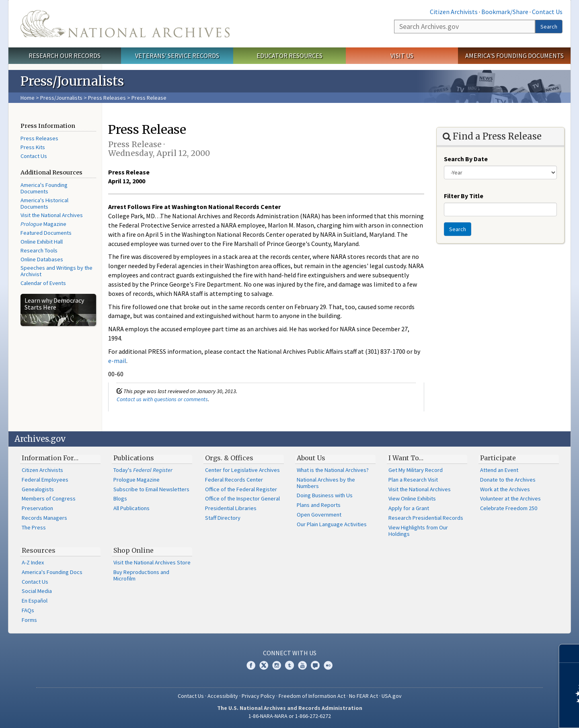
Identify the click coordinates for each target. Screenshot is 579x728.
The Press (34, 527)
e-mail (117, 361)
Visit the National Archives (52, 215)
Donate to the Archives (508, 480)
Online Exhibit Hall (42, 242)
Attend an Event (499, 470)
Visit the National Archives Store (152, 562)
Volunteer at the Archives (510, 498)
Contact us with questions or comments (162, 399)
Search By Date (466, 159)
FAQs (28, 610)
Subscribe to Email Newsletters (151, 489)
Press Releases (107, 98)
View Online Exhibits (412, 498)
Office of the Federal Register (241, 489)
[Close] (570, 653)
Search (549, 27)
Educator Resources (289, 55)
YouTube (302, 665)
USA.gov (392, 696)
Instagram (277, 665)
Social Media (37, 591)
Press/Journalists (61, 98)
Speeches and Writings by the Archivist (56, 271)
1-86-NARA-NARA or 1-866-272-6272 (290, 716)
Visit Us (402, 55)
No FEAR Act (363, 696)
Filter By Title (464, 196)
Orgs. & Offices (229, 458)
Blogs (120, 498)
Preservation (37, 508)
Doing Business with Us (325, 495)
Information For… (50, 458)
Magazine (43, 224)
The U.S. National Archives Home (125, 24)
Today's (143, 470)
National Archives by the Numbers (326, 483)
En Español (35, 601)
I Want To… (406, 458)
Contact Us (547, 12)
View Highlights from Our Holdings (418, 531)
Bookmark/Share (505, 12)
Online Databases (42, 259)
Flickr (328, 665)
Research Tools (39, 250)
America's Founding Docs (52, 572)
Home (28, 98)
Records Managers (44, 518)
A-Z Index (33, 562)
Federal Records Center (234, 480)
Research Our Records (65, 55)
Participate (498, 458)
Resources (39, 550)
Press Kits (33, 147)
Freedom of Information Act (312, 696)
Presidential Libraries (231, 508)
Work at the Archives (505, 489)
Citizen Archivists (454, 12)
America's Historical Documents (44, 203)
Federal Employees (45, 480)
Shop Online (133, 550)
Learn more (507, 714)
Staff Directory (223, 518)
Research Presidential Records (426, 518)
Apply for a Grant (409, 508)
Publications (134, 458)
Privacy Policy (258, 696)
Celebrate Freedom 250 (509, 508)
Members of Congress (49, 498)
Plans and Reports (319, 505)
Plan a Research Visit (413, 480)
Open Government (319, 515)
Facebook (251, 665)
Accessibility (223, 696)
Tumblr (289, 665)
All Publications (131, 508)
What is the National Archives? (333, 470)
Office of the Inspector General (242, 498)
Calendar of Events (43, 283)
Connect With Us (290, 653)
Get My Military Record (416, 470)
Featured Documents (46, 233)
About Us (311, 458)
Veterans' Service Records (177, 55)
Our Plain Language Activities (332, 524)
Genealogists (38, 489)
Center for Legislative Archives (242, 470)
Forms (29, 620)
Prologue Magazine (137, 480)
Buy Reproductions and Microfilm (141, 575)
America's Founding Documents (514, 55)
